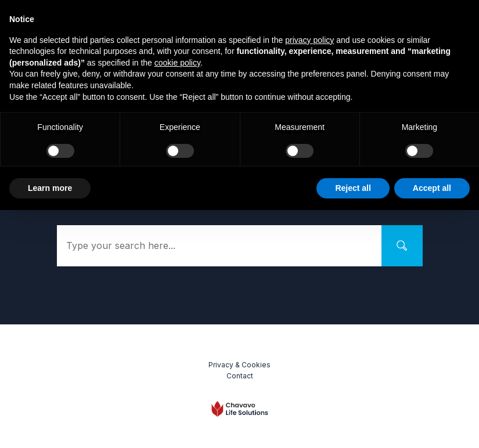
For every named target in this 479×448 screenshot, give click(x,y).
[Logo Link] (240, 409)
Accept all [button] (432, 188)
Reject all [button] (353, 188)
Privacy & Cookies (239, 365)
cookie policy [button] (177, 63)
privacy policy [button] (309, 40)
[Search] (402, 246)
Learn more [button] (50, 188)
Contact (240, 376)
